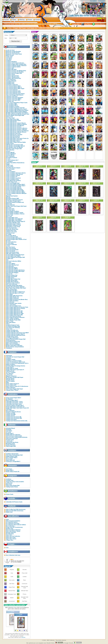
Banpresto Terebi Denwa (13, 53)
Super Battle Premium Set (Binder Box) (17, 299)
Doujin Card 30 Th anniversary (14, 527)
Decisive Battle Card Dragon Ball (15, 115)
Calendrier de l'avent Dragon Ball (15, 357)
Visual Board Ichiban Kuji (13, 342)
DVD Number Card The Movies (14, 147)
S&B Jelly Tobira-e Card (13, 253)
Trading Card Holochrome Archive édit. (17, 421)
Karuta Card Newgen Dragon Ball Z (16, 186)
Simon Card (9, 459)
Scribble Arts (10, 259)
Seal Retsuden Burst (12, 268)
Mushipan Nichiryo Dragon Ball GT (16, 221)
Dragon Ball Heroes (11, 122)
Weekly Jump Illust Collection (14, 345)
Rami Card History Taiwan (13, 531)
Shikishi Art (9, 274)
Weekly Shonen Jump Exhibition (15, 347)
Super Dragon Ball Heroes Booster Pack (17, 307)
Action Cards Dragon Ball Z (14, 398)
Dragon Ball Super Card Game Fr (15, 370)
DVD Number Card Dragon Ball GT (15, 146)
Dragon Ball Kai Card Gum (13, 133)
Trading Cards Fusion (12, 487)
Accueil (6, 20)
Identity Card (9, 529)
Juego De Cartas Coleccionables (15, 482)
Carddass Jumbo (11, 359)
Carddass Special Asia (12, 454)
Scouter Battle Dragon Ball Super (15, 255)
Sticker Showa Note (11, 289)
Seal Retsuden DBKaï (12, 269)
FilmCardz (9, 409)
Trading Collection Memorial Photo (16, 335)
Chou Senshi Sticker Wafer (13, 86)
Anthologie (9, 356)
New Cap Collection (11, 228)
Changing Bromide (11, 81)
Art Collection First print (13, 523)
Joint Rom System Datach (13, 168)
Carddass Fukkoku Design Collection (16, 66)
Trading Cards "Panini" (12, 390)
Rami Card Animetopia (12, 250)
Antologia (9, 430)
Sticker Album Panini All (13, 472)
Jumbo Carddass (11, 172)
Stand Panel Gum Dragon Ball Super (16, 288)
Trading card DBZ (11, 414)
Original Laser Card (11, 232)
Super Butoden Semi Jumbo (14, 303)
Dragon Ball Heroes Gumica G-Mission (17, 128)
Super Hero (9, 535)
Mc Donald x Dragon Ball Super (15, 377)
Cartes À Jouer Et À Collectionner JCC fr (17, 363)
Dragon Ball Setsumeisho (13, 136)
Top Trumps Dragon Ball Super (14, 389)
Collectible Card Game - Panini (14, 403)
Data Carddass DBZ (11, 104)
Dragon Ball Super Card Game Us (15, 407)
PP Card (8, 241)
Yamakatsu (9, 348)
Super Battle (9, 294)
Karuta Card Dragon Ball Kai (14, 188)
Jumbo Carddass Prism (12, 179)
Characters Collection (12, 85)
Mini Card (9, 207)
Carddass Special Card (12, 76)
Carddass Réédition (11, 62)
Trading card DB (10, 413)
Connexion (102, 1)
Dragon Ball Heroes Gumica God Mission (17, 131)
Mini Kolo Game (10, 210)
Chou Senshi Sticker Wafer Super (15, 89)
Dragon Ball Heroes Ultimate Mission (16, 132)
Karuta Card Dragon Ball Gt (14, 187)
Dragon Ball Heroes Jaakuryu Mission (16, 124)
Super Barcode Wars (12, 291)
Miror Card (9, 216)
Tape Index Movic (11, 322)
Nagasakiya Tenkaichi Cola (13, 225)
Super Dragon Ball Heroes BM (14, 312)
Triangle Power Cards (12, 337)
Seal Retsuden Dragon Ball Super (15, 271)
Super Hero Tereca (11, 539)
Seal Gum (9, 262)
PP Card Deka (10, 243)
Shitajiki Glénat (10, 380)
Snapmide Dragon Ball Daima (14, 285)
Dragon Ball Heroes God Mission (15, 126)
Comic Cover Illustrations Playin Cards (17, 103)
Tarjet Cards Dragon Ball (13, 485)
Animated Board (10, 428)
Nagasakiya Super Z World (13, 224)
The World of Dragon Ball (13, 326)
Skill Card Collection (12, 284)
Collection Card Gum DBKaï (14, 99)
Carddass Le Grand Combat (14, 361)
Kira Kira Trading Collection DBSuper (16, 193)
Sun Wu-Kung (10, 534)
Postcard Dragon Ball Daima (14, 238)
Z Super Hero (10, 540)
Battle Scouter (10, 55)
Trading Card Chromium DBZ (14, 418)
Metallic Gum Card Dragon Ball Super (16, 206)
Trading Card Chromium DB (14, 417)
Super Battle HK (10, 460)
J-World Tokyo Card (11, 182)
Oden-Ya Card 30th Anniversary (15, 511)
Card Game (9, 58)
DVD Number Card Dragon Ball (14, 145)
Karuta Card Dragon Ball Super (15, 190)
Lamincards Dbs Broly (12, 442)
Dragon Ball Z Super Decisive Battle (16, 142)
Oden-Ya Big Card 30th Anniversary (16, 509)
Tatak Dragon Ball (11, 446)
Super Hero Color (11, 537)
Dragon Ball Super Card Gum (14, 140)
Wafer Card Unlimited (12, 343)
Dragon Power (10, 144)
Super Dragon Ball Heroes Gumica (15, 308)
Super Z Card (10, 321)
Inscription (93, 1)
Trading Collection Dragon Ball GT (15, 334)
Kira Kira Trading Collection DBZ (15, 191)
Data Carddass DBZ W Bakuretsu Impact (17, 110)
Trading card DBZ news (12, 331)
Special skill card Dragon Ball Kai (15, 287)
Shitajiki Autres (10, 278)
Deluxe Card (9, 117)
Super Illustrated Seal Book (14, 316)
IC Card (8, 159)
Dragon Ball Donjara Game (13, 120)
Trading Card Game (11, 419)
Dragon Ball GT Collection (13, 435)
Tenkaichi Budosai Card (13, 325)
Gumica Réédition (11, 154)
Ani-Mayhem (9, 399)
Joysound (9, 170)
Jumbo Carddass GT (12, 177)
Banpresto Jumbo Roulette (13, 51)
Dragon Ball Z (10, 367)
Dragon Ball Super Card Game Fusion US (17, 408)
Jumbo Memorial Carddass (13, 181)
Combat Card (10, 480)
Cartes (14, 20)
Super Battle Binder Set (12, 297)
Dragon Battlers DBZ (12, 456)
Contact (38, 20)
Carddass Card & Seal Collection (15, 63)
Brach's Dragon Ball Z (12, 400)
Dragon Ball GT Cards (12, 368)
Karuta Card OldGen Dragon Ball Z (15, 184)
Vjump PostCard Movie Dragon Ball (16, 339)
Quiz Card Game (10, 247)
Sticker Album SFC (11, 385)
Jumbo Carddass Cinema (13, 175)
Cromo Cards (10, 494)
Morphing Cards (10, 444)
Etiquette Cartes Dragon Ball (14, 149)
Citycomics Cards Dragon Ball (14, 455)
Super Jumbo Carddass (12, 319)
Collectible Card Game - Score (14, 402)
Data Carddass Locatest (13, 106)
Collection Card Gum (12, 96)
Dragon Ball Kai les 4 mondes (14, 135)
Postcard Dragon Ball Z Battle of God (16, 239)
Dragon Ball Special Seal (13, 137)
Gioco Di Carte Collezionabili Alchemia (17, 437)
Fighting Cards (10, 371)
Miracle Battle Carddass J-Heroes (15, 214)
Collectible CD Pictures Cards (14, 502)
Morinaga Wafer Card (12, 218)
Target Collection (11, 388)
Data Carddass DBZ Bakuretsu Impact (16, 109)
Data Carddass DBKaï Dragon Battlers (16, 112)
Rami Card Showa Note (12, 252)
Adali (7, 520)
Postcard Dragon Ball (12, 237)
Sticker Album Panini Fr (13, 384)
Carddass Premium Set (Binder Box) (16, 71)
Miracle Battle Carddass (13, 211)
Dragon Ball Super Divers (13, 141)
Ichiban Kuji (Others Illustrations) (15, 163)
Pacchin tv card (10, 233)
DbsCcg (22, 20)
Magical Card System (12, 196)
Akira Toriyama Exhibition (13, 521)
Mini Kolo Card (10, 209)
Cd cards (8, 432)
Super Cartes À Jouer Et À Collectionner (17, 386)
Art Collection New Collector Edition (16, 525)
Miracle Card (9, 215)
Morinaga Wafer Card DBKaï (14, 220)
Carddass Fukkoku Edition (13, 67)
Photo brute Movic (11, 236)
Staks (7, 382)
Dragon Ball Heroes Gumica (14, 127)
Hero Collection (10, 156)
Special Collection (11, 532)
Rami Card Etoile (11, 251)
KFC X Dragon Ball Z (12, 458)
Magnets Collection (11, 376)
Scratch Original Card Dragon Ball (15, 257)
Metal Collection (10, 205)
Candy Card (9, 57)
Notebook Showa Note (12, 229)
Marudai (8, 197)
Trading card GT (10, 416)
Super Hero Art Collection (13, 536)
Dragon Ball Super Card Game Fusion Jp (17, 138)
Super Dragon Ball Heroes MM (14, 315)
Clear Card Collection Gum (13, 92)
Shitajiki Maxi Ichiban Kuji (13, 279)
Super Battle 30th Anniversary (14, 296)
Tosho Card (9, 329)
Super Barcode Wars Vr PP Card (15, 293)
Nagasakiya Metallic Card (13, 223)
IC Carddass (9, 161)
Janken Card (9, 165)
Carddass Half (10, 68)
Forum (30, 20)
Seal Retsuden (10, 266)
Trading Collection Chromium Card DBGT (17, 333)
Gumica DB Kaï (10, 155)
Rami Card (9, 484)
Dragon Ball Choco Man (13, 119)
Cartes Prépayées (11, 80)
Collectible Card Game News (14, 404)
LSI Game (9, 195)
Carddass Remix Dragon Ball (14, 73)
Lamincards (9, 375)
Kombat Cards (10, 440)
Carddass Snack (10, 74)
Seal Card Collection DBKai (14, 261)
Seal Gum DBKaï (11, 264)
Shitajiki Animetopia (11, 276)
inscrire (23, 637)
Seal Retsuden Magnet (12, 273)
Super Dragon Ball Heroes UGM (15, 314)
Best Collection (10, 526)
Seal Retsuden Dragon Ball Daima (15, 270)
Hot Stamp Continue (12, 158)
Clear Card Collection (12, 90)
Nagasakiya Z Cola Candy (13, 227)
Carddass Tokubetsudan (13, 77)
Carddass (9, 60)
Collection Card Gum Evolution (15, 97)
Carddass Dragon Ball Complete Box (16, 64)
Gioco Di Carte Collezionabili (14, 436)
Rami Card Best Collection (13, 530)
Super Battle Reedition (12, 301)
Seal (7, 260)
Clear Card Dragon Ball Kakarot (15, 95)
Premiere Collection (11, 244)
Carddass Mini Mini (11, 69)
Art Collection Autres (12, 522)
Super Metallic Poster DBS (13, 320)
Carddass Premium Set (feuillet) (15, 72)
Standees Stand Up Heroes (13, 412)
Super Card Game (11, 305)
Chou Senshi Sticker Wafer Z (14, 87)
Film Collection (10, 150)
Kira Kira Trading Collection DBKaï (16, 192)
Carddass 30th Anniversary (13, 78)
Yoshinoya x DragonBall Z (13, 461)
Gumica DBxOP (10, 152)
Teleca (8, 324)
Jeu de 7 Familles (11, 372)
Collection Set (10, 101)
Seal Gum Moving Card (12, 265)
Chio (7, 548)
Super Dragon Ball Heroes (13, 310)
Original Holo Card (11, 230)
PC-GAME (9, 234)
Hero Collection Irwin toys (13, 555)
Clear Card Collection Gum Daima (15, 94)
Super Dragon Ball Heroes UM (14, 311)
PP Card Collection (11, 242)
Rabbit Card (9, 512)
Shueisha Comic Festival (13, 283)
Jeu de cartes (10, 167)
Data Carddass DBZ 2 (12, 105)
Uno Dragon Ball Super (12, 338)
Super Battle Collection (12, 298)
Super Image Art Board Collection (15, 317)
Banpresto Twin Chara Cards (14, 54)
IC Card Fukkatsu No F (12, 160)
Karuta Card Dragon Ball (13, 183)
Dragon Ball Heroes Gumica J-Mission (16, 129)
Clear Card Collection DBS (13, 91)
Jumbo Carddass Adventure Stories (16, 173)
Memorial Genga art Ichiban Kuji (15, 202)
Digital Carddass (11, 365)
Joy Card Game (10, 169)
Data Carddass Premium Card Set (15, 108)
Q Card (8, 246)
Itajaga (8, 164)
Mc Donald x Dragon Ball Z (13, 201)
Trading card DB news (12, 330)
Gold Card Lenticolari (12, 438)
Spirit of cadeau (10, 381)
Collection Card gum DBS (13, 100)
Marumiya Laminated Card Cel (14, 200)
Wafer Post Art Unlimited (13, 344)
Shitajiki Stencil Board (12, 282)
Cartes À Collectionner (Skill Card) (15, 362)
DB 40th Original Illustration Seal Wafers (17, 113)
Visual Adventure (11, 340)
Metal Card (9, 204)
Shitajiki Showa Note (12, 280)
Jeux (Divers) (10, 374)
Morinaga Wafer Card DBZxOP (14, 219)
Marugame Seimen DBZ (12, 198)
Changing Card (10, 82)
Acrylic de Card (10, 50)
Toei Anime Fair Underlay (13, 328)
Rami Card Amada (11, 248)
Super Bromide (10, 302)
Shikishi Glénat (10, 379)
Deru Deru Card (10, 118)
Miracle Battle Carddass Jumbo (15, 213)
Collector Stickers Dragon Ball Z (15, 405)
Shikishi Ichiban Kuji (12, 275)
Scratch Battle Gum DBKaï (13, 256)
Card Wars (9, 59)
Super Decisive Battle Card (13, 306)
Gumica (8, 151)
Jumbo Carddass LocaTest (13, 178)
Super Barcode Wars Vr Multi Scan (15, 292)
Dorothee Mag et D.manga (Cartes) (15, 366)
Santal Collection (11, 445)
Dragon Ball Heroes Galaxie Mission (16, 123)
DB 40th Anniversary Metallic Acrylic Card (18, 114)
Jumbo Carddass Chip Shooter (14, 174)
